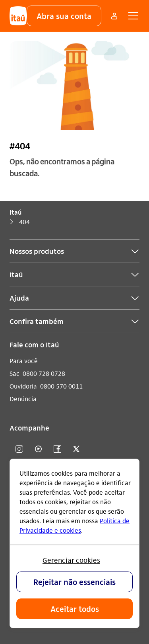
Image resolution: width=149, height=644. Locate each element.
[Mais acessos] (114, 16)
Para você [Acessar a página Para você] (24, 361)
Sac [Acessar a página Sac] (15, 373)
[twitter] (76, 449)
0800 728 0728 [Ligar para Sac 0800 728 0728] (44, 373)
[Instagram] (19, 449)
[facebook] (57, 449)
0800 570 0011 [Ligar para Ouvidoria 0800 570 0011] (61, 386)
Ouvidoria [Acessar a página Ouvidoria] (23, 386)
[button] (64, 16)
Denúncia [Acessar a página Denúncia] (23, 399)
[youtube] (38, 449)
